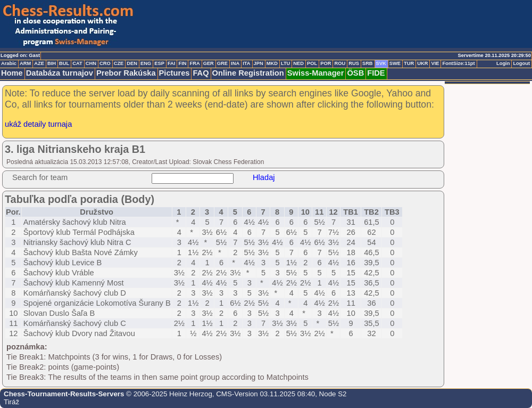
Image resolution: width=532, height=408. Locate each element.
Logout (521, 63)
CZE (119, 63)
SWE (395, 63)
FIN (182, 63)
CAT (77, 63)
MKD (272, 63)
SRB (368, 63)
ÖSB (355, 73)
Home (12, 73)
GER (209, 63)
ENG (146, 63)
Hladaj (264, 177)
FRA (194, 63)
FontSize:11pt (458, 63)
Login (503, 63)
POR (326, 63)
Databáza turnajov (60, 73)
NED (298, 63)
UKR (422, 63)
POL (312, 63)
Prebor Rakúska (126, 73)
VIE (435, 63)
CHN (91, 63)
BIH (52, 63)
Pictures (174, 73)
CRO (105, 63)
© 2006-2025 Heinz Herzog (168, 394)
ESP (159, 63)
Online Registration (248, 73)
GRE (222, 63)
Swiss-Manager (316, 73)
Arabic (9, 63)
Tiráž (11, 402)
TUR (409, 63)
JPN (259, 63)
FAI (172, 63)
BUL (64, 63)
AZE (39, 63)
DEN (132, 63)
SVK (381, 63)
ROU (340, 63)
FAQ (201, 73)
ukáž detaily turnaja (38, 124)
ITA (246, 63)
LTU (285, 63)
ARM (25, 63)
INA (235, 63)
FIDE (376, 73)
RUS (354, 63)
